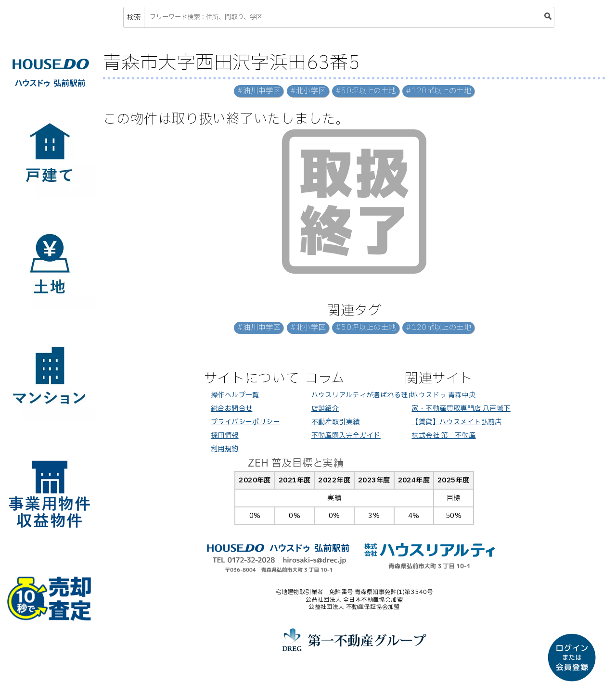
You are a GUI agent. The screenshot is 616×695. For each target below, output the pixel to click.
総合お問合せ (232, 409)
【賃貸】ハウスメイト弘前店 (456, 422)
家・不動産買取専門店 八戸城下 (461, 409)
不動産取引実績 (336, 422)
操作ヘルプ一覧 (235, 395)
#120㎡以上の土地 (438, 91)
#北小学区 (308, 91)
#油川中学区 (259, 91)
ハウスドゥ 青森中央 (443, 395)
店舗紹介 (325, 409)
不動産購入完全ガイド (346, 436)
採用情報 (225, 436)
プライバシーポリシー (245, 422)
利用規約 (225, 449)
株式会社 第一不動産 (443, 436)
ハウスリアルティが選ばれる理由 (363, 395)
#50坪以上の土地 (366, 91)
